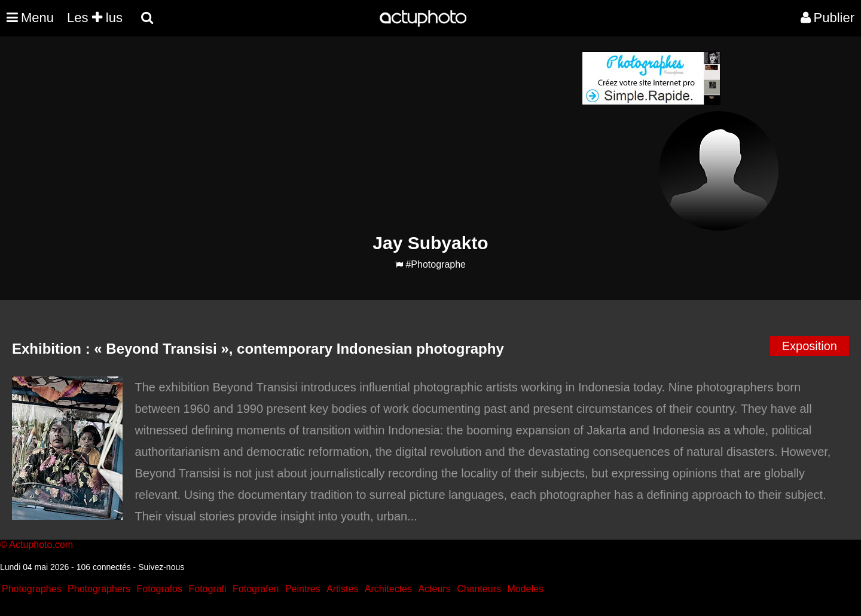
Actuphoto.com (41, 545)
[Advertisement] (358, 135)
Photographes (32, 589)
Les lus (95, 18)
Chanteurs (479, 589)
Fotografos (160, 589)
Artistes (342, 589)
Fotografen (256, 589)
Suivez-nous (161, 567)
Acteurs (434, 589)
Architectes (388, 589)
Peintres (303, 589)
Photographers (99, 589)
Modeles (525, 589)
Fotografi (207, 589)
